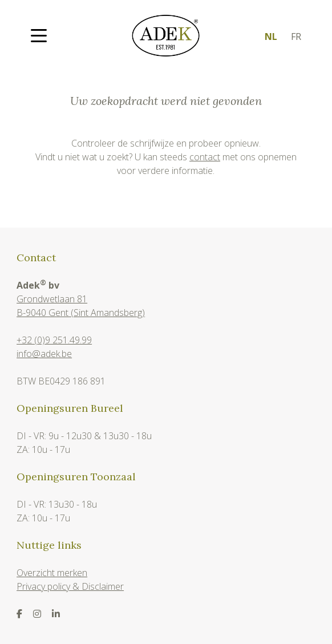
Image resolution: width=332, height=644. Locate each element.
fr (296, 37)
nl (271, 37)
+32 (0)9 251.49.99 (54, 340)
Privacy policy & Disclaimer (70, 586)
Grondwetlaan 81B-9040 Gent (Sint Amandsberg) (81, 306)
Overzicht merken (52, 573)
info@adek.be (44, 354)
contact (205, 157)
